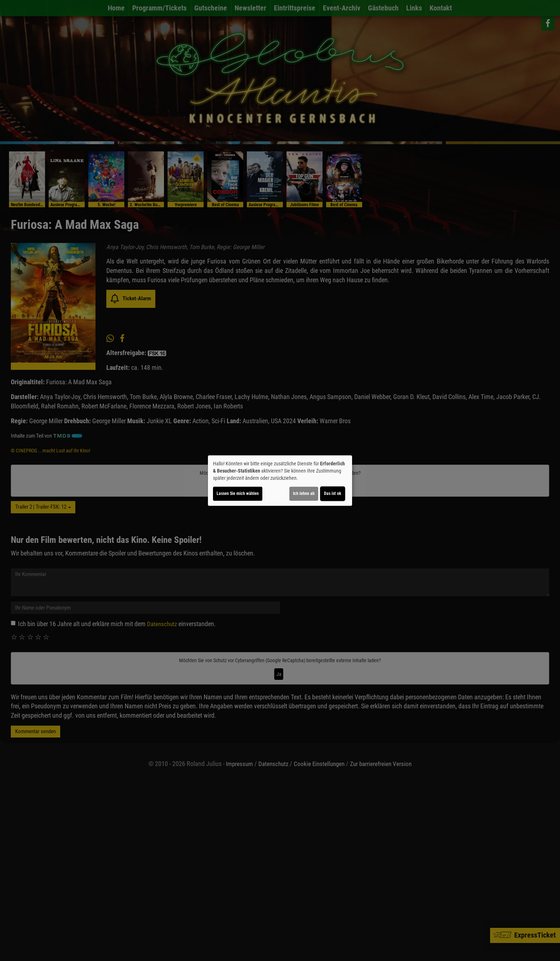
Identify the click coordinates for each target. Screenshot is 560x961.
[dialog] (280, 480)
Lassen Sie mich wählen (238, 493)
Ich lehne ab (304, 493)
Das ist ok (333, 493)
